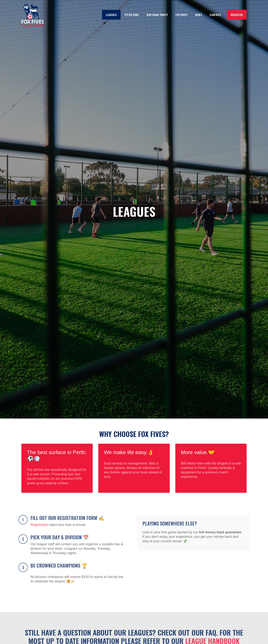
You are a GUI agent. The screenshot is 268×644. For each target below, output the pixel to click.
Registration (39, 525)
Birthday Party (157, 15)
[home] (33, 15)
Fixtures (181, 15)
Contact (216, 15)
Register (237, 15)
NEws (199, 15)
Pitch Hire (132, 15)
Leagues (111, 15)
